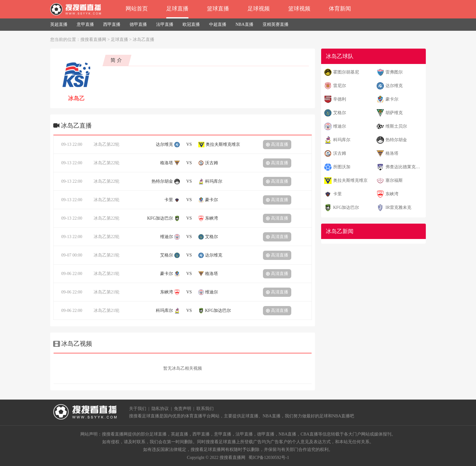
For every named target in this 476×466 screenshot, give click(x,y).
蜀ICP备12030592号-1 (269, 458)
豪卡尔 (392, 99)
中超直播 (218, 24)
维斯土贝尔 (396, 126)
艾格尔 (340, 113)
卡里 (337, 194)
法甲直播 (165, 24)
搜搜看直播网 (93, 40)
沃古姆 (340, 153)
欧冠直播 (191, 24)
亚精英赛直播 (276, 24)
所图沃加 (342, 167)
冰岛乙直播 (143, 40)
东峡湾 (392, 194)
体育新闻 (340, 9)
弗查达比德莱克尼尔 (405, 167)
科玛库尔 (342, 140)
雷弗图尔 (394, 72)
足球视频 (259, 9)
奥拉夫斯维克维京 (350, 180)
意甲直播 (85, 24)
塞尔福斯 (394, 180)
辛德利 (340, 99)
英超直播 (59, 24)
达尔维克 (394, 86)
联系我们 (205, 409)
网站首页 (137, 9)
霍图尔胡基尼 (346, 72)
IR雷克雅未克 (398, 207)
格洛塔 (392, 153)
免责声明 (183, 409)
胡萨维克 (394, 113)
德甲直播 (138, 24)
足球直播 (177, 9)
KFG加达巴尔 (346, 207)
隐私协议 (160, 409)
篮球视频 (299, 9)
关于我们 (138, 409)
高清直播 (277, 144)
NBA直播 (244, 24)
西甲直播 (112, 24)
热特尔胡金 (396, 140)
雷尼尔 (340, 86)
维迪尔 (340, 126)
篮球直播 (218, 9)
